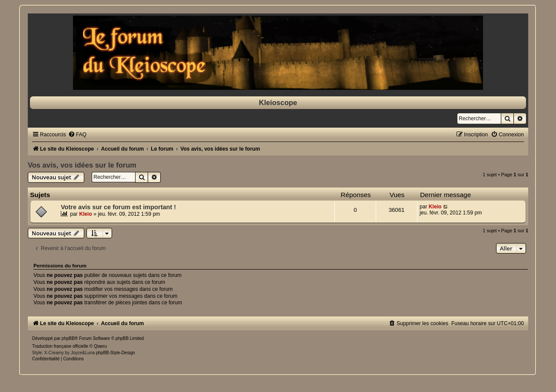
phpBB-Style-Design (116, 353)
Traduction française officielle (60, 346)
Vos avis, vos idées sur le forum (82, 165)
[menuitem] (77, 135)
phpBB (68, 338)
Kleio (86, 214)
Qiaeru (100, 346)
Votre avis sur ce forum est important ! (118, 207)
